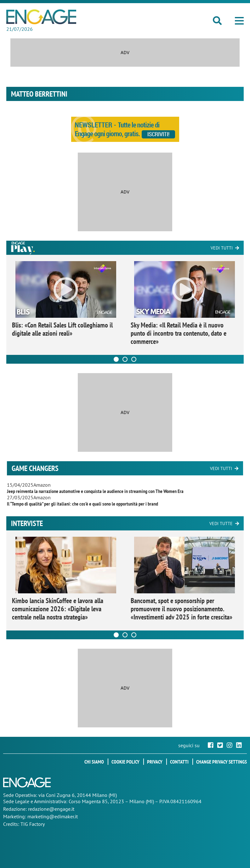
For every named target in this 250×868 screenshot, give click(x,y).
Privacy (155, 762)
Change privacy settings (222, 762)
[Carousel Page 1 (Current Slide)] (116, 359)
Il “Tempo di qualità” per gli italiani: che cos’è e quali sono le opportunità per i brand (82, 504)
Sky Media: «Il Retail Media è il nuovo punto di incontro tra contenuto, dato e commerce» (179, 333)
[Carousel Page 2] (125, 359)
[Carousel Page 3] (134, 359)
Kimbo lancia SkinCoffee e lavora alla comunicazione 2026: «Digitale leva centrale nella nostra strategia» (58, 609)
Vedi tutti (222, 248)
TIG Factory (33, 824)
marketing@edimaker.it (53, 816)
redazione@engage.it (51, 809)
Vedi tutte (221, 524)
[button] (239, 21)
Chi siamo (94, 762)
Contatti (179, 762)
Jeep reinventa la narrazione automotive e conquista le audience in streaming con (95, 491)
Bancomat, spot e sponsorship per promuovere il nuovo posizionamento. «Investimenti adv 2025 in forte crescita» (182, 609)
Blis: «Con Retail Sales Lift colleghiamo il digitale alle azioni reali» (62, 329)
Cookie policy (125, 762)
